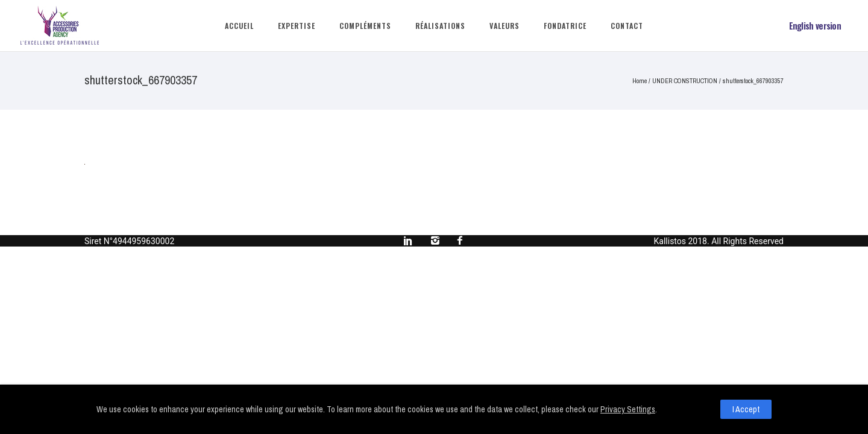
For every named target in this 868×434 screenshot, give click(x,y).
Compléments (365, 26)
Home (640, 81)
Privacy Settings (628, 409)
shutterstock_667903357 (753, 81)
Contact (627, 26)
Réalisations (440, 26)
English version (815, 26)
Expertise (297, 26)
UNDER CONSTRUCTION (685, 81)
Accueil (239, 26)
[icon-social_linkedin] (411, 241)
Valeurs (505, 26)
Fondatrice (565, 26)
